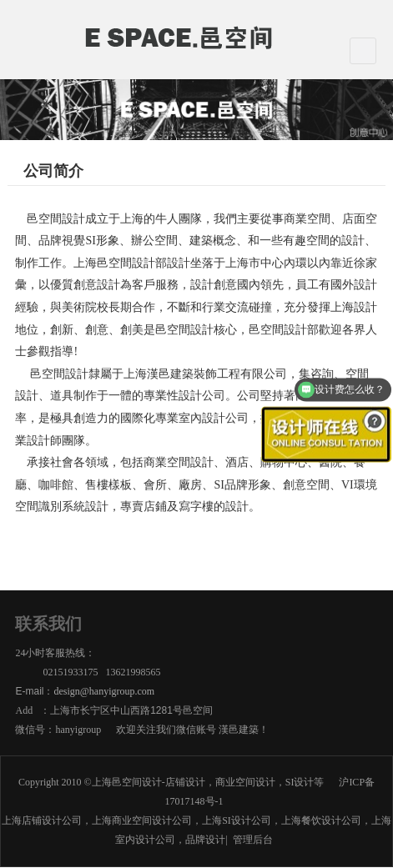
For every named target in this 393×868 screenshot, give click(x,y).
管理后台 (253, 840)
